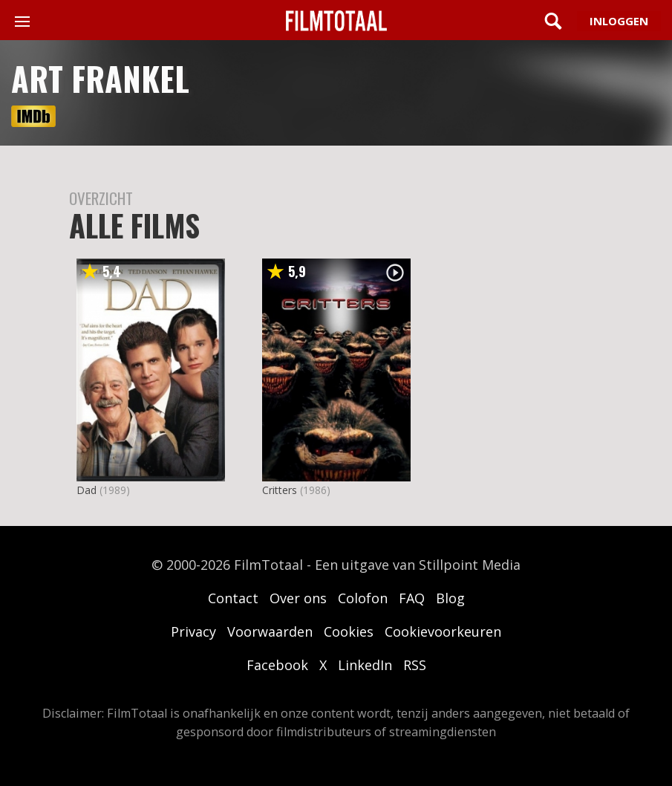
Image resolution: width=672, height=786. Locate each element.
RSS (415, 665)
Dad (87, 490)
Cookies (349, 631)
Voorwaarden (270, 631)
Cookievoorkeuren (443, 631)
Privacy (193, 631)
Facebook (277, 665)
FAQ (412, 598)
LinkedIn (365, 665)
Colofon (363, 598)
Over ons (298, 598)
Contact (233, 598)
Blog (450, 598)
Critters (280, 490)
